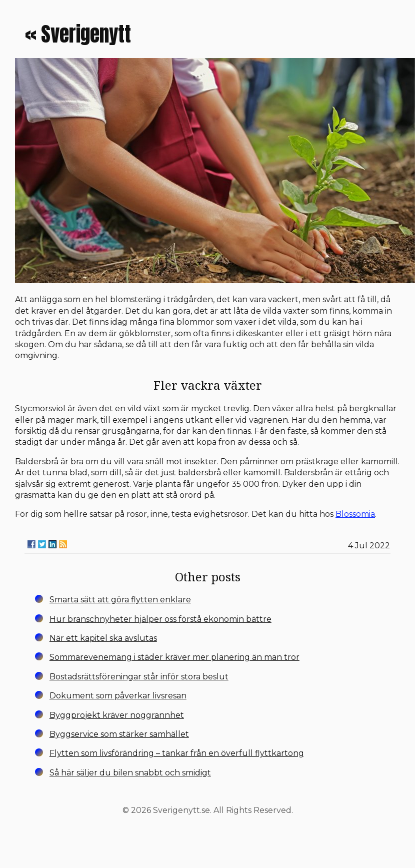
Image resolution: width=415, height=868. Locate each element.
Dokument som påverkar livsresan (118, 696)
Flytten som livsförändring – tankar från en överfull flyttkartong (177, 753)
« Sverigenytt (78, 34)
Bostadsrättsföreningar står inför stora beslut (139, 677)
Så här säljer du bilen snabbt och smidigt (130, 773)
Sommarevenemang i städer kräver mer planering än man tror (174, 657)
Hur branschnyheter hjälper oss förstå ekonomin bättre (160, 619)
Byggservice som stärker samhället (119, 734)
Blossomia (355, 514)
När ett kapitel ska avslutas (103, 638)
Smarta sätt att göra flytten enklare (120, 600)
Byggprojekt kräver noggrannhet (117, 715)
